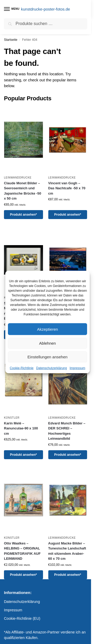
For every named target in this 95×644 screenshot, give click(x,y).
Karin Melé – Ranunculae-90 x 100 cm (21, 428)
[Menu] (12, 9)
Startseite (11, 40)
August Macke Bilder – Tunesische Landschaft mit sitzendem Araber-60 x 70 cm (67, 551)
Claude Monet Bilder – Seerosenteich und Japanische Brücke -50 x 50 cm (23, 191)
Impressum (77, 368)
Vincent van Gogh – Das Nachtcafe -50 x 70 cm (67, 188)
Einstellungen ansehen (47, 357)
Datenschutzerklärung (52, 368)
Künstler (12, 418)
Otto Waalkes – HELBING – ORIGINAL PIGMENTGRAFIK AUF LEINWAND (22, 551)
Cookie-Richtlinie (22, 368)
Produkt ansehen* (23, 215)
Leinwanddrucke (18, 178)
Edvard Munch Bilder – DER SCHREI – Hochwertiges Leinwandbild (67, 431)
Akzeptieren (47, 329)
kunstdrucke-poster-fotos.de (46, 9)
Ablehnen (47, 343)
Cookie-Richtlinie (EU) (22, 618)
